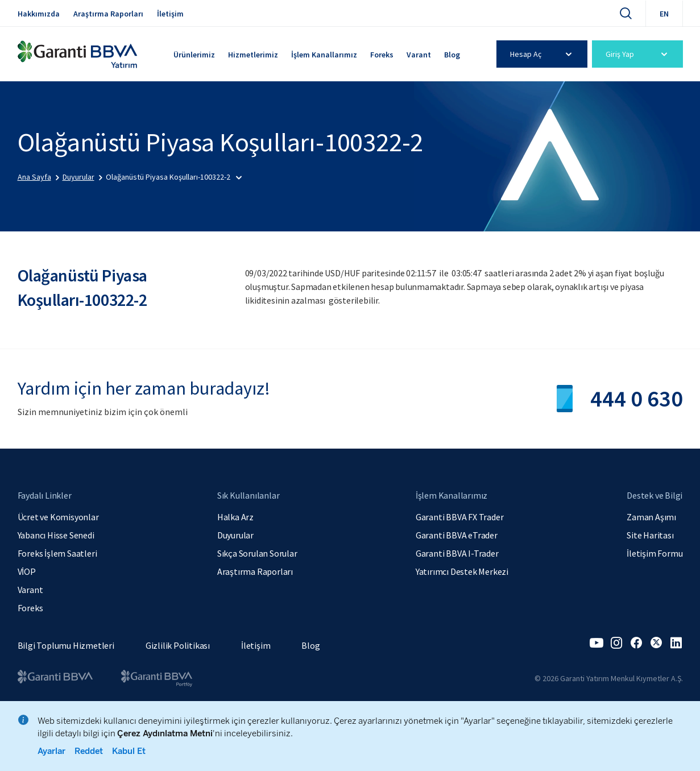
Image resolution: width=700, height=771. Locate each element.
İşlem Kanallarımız (324, 55)
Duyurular (235, 535)
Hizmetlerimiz (253, 55)
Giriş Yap (638, 54)
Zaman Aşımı (651, 517)
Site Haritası (650, 535)
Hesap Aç (543, 54)
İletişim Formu (655, 553)
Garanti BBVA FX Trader (460, 517)
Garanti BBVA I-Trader (457, 553)
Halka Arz (235, 517)
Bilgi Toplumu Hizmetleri (66, 645)
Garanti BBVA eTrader (457, 535)
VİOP (27, 571)
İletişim (170, 14)
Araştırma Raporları (108, 14)
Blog (452, 55)
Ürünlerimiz (194, 55)
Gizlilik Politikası (178, 645)
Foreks (382, 55)
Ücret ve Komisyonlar (58, 517)
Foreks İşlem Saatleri (57, 553)
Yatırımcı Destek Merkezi (462, 571)
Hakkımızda (39, 14)
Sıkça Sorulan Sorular (257, 553)
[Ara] (626, 13)
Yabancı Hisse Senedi (56, 535)
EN (664, 14)
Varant (419, 55)
